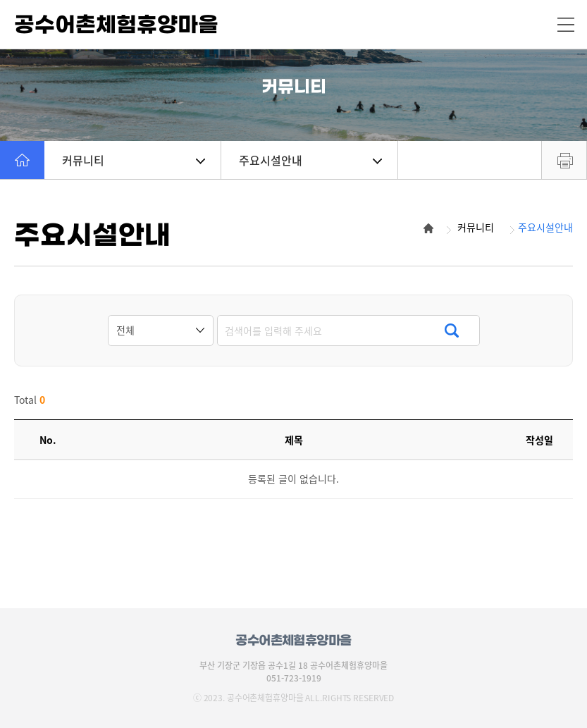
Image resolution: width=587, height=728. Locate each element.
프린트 (564, 160)
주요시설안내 (310, 160)
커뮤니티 (134, 160)
